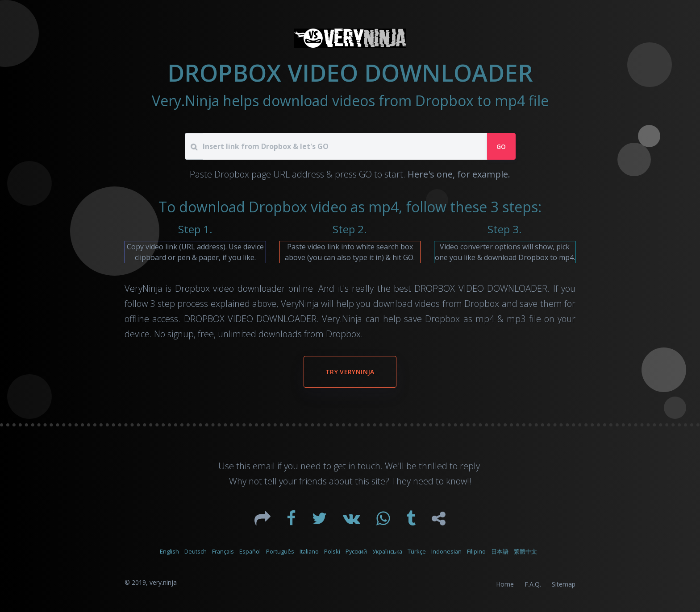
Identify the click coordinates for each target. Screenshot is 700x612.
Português (280, 551)
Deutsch (196, 551)
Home (505, 584)
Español (250, 551)
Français (223, 551)
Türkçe (417, 551)
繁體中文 (525, 551)
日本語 (500, 551)
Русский (356, 551)
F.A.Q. (533, 584)
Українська (387, 551)
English (169, 551)
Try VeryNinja (350, 372)
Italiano (309, 551)
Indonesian (446, 551)
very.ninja (163, 582)
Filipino (476, 551)
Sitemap (564, 584)
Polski (332, 551)
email (264, 466)
